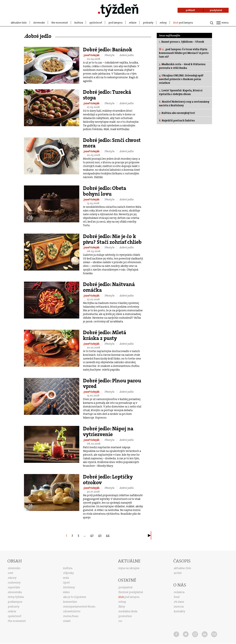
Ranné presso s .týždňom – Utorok (182, 42)
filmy (122, 607)
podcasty (148, 23)
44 (108, 535)
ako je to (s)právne (75, 597)
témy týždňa (16, 597)
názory (12, 578)
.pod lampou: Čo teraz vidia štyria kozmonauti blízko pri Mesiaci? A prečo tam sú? (184, 53)
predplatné (126, 587)
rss (120, 621)
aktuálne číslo (19, 23)
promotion (125, 616)
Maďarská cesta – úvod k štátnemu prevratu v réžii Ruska (182, 66)
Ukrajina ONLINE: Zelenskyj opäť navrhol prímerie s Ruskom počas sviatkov (181, 79)
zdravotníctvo (72, 611)
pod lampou (116, 23)
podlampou (15, 602)
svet (11, 573)
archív (178, 573)
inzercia (179, 607)
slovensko (39, 23)
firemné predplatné (131, 592)
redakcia (179, 592)
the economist (60, 23)
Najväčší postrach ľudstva (177, 120)
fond (177, 597)
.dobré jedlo (126, 55)
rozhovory (14, 583)
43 (100, 535)
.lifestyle (110, 55)
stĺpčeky (68, 573)
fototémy (69, 587)
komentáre (70, 602)
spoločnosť (96, 23)
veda (66, 578)
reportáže (14, 587)
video (66, 592)
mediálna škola (128, 611)
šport (67, 583)
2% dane (179, 602)
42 (92, 535)
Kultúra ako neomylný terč (177, 113)
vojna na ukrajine (129, 568)
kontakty (179, 611)
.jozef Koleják (92, 55)
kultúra (79, 23)
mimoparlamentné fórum (79, 607)
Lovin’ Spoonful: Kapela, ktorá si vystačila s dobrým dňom (181, 92)
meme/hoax (71, 616)
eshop (163, 23)
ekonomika (15, 592)
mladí (67, 621)
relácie (133, 23)
